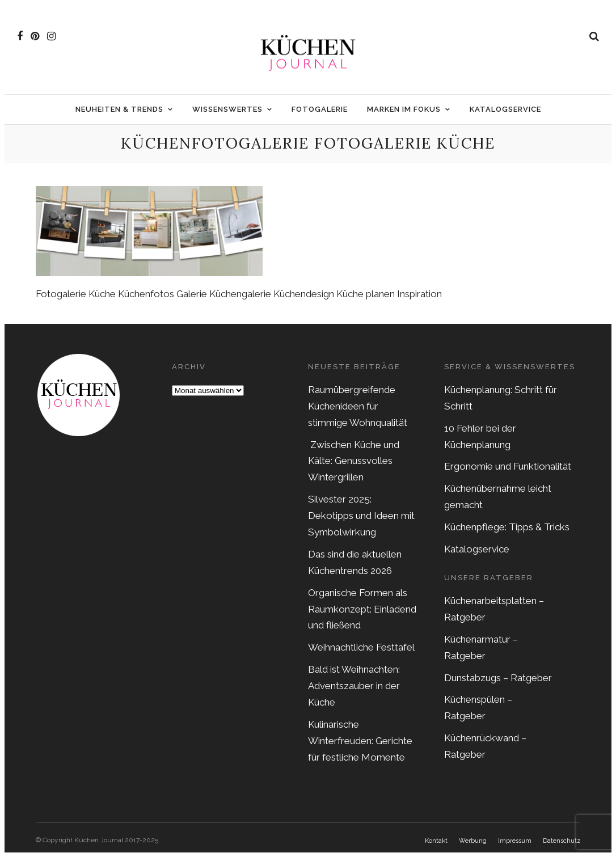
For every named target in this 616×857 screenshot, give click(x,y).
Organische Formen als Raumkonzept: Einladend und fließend (362, 609)
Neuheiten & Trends (119, 109)
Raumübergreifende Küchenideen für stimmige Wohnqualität (358, 406)
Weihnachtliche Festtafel (361, 647)
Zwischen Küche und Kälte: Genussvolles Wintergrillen (354, 461)
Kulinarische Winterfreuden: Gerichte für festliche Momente (360, 741)
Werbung (473, 841)
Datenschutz (562, 841)
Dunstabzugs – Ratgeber (498, 678)
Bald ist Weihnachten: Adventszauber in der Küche (354, 686)
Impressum (515, 841)
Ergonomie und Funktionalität (508, 466)
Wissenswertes (227, 109)
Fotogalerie (320, 109)
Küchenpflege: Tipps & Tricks (507, 527)
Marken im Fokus (404, 109)
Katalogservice (505, 109)
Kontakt (436, 841)
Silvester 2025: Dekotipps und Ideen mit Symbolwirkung (361, 516)
